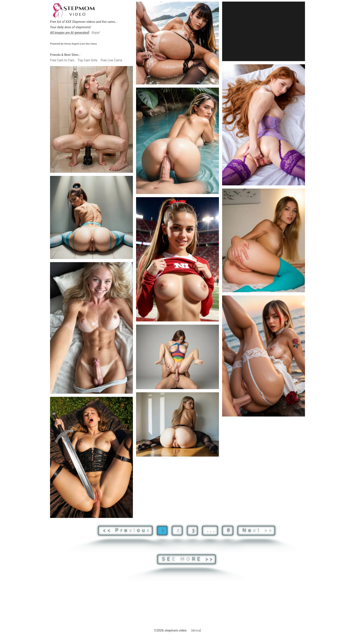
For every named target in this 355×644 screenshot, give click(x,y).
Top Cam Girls (88, 60)
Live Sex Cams (80, 44)
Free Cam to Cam (62, 60)
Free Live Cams (111, 60)
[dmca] (196, 630)
